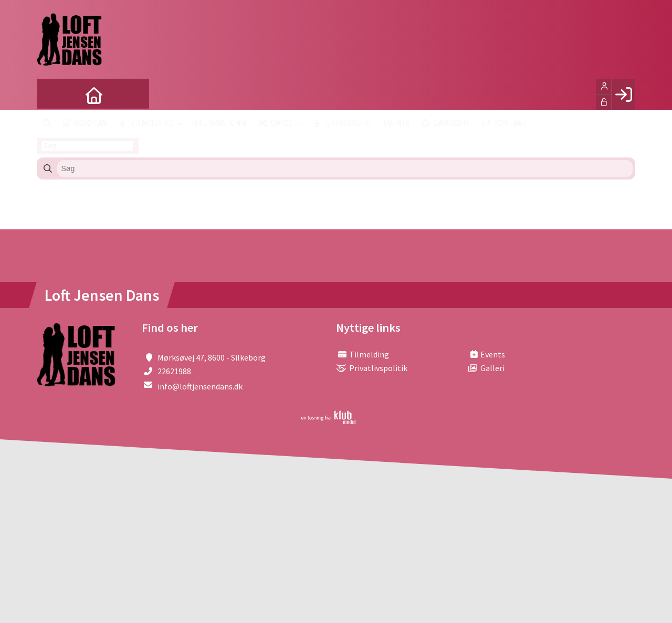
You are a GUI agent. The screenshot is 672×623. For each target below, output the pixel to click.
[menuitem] (52, 94)
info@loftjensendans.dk (200, 386)
